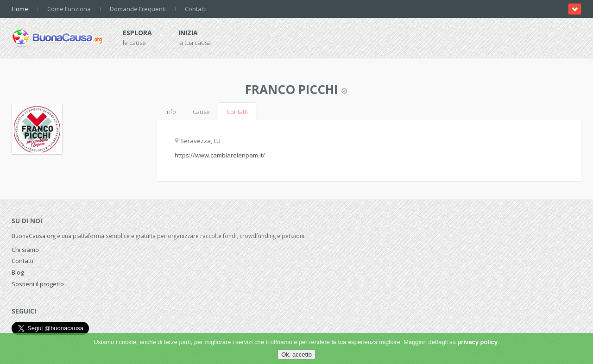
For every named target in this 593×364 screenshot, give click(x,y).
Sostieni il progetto (38, 284)
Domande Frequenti (138, 9)
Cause (201, 112)
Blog (18, 272)
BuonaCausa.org (34, 236)
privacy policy (477, 342)
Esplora (137, 33)
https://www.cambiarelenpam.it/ (220, 155)
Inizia (188, 33)
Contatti (196, 9)
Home (20, 9)
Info (171, 112)
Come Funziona (69, 9)
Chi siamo (25, 250)
